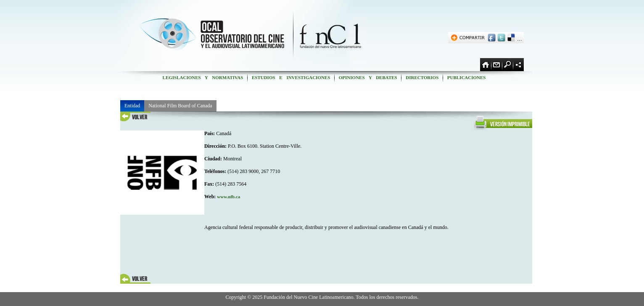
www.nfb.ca (228, 197)
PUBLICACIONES (466, 77)
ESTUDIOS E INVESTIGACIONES (291, 77)
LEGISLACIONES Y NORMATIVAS (203, 77)
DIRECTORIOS (422, 77)
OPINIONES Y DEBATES (368, 77)
